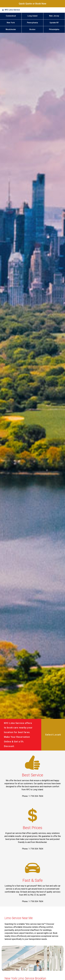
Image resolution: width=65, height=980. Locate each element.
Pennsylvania (32, 23)
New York (11, 23)
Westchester (11, 29)
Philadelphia (54, 29)
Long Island (32, 16)
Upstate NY (54, 23)
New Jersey (54, 16)
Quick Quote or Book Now (32, 4)
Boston (32, 29)
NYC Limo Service (12, 10)
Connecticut (11, 16)
